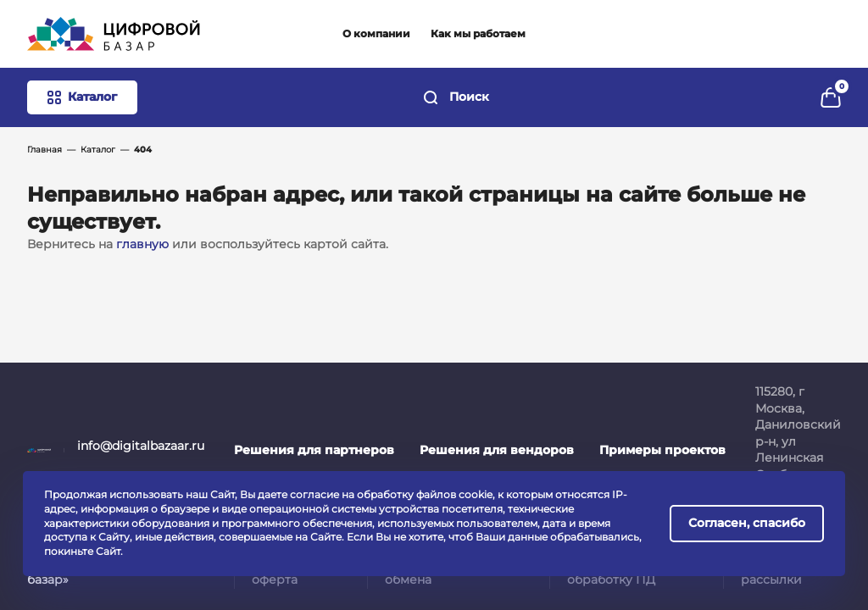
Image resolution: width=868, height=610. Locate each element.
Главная (45, 150)
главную (142, 244)
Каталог (98, 150)
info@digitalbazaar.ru (141, 446)
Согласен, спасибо (747, 523)
